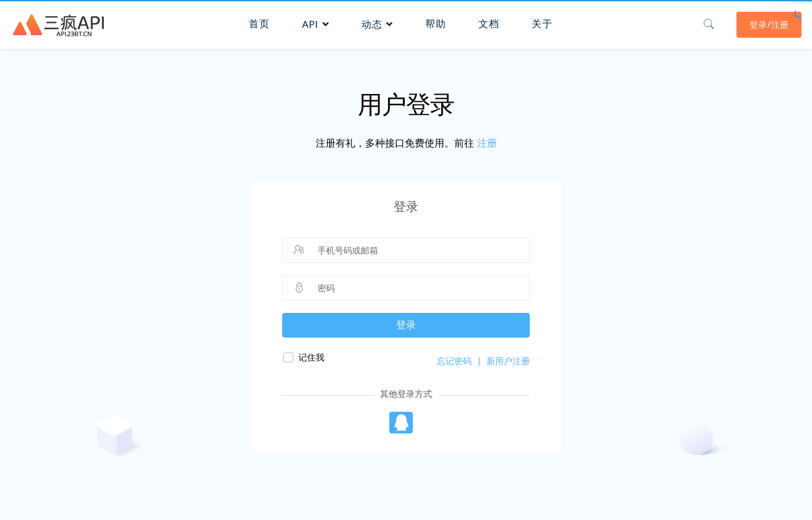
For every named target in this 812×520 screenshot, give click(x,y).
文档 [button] (488, 22)
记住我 (311, 357)
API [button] (315, 23)
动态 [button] (377, 23)
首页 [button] (259, 22)
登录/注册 (767, 23)
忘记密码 (454, 361)
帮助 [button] (435, 22)
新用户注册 (508, 361)
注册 (487, 143)
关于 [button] (542, 22)
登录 (406, 325)
